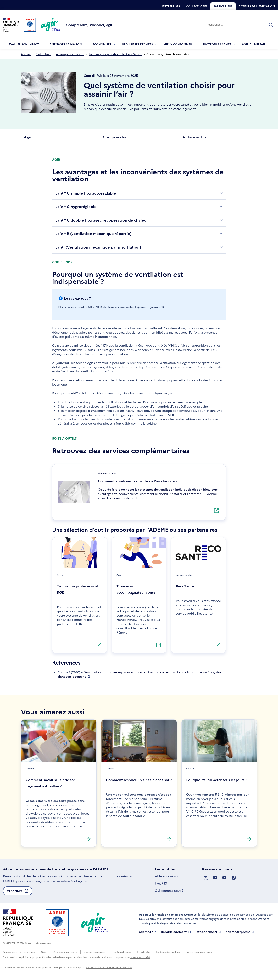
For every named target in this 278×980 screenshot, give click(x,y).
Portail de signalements (201, 952)
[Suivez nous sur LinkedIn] (215, 878)
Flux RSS (161, 883)
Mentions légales (122, 952)
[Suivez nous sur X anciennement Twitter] (206, 878)
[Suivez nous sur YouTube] (224, 878)
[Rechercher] (240, 25)
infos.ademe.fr (208, 932)
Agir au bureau (256, 45)
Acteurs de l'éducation (257, 6)
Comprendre (115, 137)
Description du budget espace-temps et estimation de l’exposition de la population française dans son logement (139, 674)
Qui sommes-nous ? (169, 890)
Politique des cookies (168, 952)
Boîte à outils (194, 137)
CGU (44, 952)
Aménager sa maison (68, 45)
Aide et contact (167, 876)
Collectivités (197, 6)
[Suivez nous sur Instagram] (234, 878)
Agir (28, 137)
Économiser (104, 45)
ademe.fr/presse (240, 932)
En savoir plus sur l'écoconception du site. (109, 967)
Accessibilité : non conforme (19, 952)
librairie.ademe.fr (176, 932)
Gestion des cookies (95, 952)
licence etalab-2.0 (142, 957)
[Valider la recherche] (271, 25)
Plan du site (143, 952)
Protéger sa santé (219, 45)
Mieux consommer (180, 45)
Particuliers (223, 6)
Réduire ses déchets (140, 45)
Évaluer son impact (26, 45)
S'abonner (18, 892)
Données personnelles (65, 952)
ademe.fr (148, 932)
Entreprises (171, 6)
